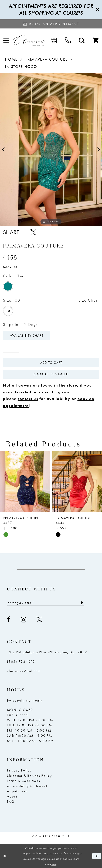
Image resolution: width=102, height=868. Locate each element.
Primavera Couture (47, 59)
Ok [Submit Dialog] (97, 856)
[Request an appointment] (51, 24)
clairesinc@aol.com (24, 671)
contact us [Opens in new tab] (28, 399)
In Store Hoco (21, 67)
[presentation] (25, 481)
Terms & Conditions (24, 781)
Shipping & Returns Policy (29, 776)
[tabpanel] (51, 149)
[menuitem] (6, 41)
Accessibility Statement (27, 786)
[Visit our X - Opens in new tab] (40, 620)
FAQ (11, 802)
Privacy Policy (19, 770)
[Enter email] (45, 603)
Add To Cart (51, 363)
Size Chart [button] (89, 300)
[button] (6, 41)
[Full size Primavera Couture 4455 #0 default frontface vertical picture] (51, 149)
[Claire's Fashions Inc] (30, 41)
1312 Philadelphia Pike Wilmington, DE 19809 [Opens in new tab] (47, 652)
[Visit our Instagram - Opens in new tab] (24, 620)
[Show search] (82, 41)
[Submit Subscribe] (82, 603)
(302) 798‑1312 (21, 662)
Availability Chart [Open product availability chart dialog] (27, 336)
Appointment (18, 791)
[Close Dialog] (5, 856)
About (12, 796)
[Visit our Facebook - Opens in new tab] (9, 620)
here (54, 864)
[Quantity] (11, 349)
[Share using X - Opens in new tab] (33, 232)
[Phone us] (68, 41)
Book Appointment (51, 374)
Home (11, 59)
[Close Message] (97, 10)
